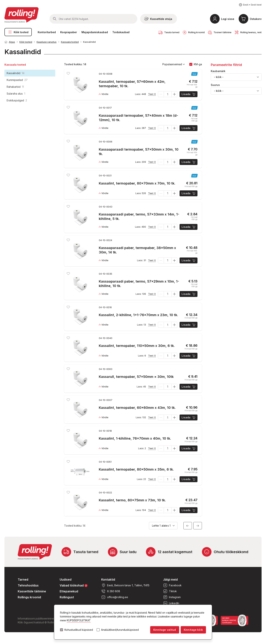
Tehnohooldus (28, 585)
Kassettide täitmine (32, 591)
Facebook (172, 585)
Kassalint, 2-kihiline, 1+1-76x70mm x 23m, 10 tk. (138, 315)
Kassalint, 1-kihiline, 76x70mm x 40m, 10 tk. (135, 438)
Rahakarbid (15, 87)
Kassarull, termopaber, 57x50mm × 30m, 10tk (136, 377)
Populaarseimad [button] (174, 64)
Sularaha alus (16, 94)
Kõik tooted (18, 32)
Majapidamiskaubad (95, 32)
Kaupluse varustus (47, 42)
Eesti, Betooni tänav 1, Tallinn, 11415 (125, 585)
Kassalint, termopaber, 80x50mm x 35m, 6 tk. (136, 469)
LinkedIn (171, 603)
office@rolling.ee (115, 597)
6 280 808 (111, 591)
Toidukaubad (121, 32)
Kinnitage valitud (165, 630)
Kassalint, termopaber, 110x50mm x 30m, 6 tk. (137, 346)
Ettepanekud (69, 591)
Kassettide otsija (158, 19)
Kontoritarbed (47, 32)
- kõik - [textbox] (219, 77)
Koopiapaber (69, 32)
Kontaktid (108, 579)
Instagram (172, 597)
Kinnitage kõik (193, 630)
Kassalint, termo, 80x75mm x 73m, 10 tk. (132, 500)
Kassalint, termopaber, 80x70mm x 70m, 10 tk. (137, 183)
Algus (12, 42)
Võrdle (104, 94)
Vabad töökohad (74, 585)
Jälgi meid (170, 579)
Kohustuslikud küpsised (79, 630)
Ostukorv (256, 19)
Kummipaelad (17, 80)
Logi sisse (228, 19)
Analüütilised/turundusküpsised (120, 630)
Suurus (215, 85)
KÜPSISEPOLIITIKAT (79, 620)
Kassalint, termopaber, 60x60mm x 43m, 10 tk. (137, 408)
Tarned (23, 579)
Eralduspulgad (17, 100)
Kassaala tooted (70, 42)
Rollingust (67, 597)
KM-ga (198, 64)
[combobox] (236, 77)
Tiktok (170, 591)
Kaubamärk (218, 71)
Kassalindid (89, 42)
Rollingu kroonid (29, 597)
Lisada (189, 94)
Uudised (66, 579)
